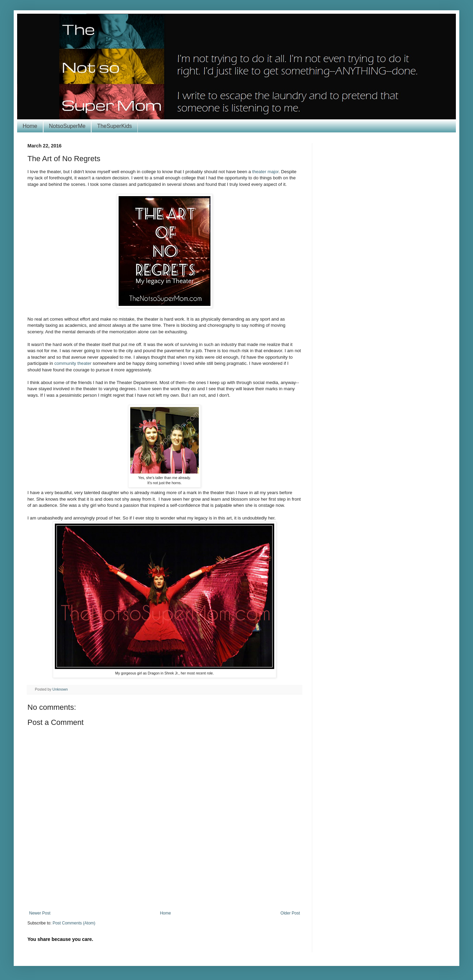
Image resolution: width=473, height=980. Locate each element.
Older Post (290, 913)
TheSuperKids (114, 126)
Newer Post (40, 913)
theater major (265, 172)
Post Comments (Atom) (74, 923)
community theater (73, 363)
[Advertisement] (165, 892)
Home (30, 126)
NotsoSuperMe (67, 126)
